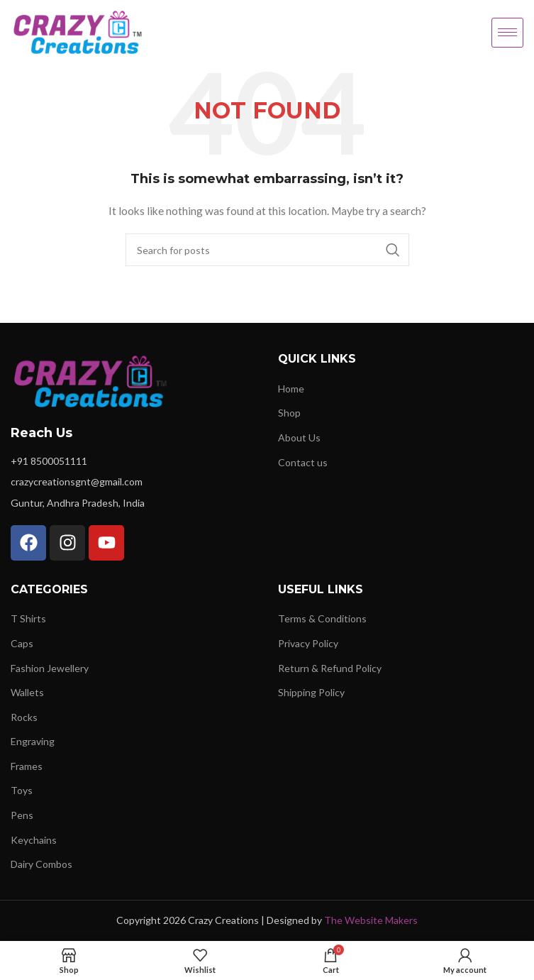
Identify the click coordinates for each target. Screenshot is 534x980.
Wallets (27, 692)
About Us (299, 437)
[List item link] (134, 461)
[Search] (267, 250)
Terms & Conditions (322, 618)
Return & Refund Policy (330, 668)
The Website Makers (371, 920)
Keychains (34, 840)
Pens (22, 815)
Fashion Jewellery (50, 668)
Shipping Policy (311, 692)
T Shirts (28, 618)
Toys (22, 790)
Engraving (33, 741)
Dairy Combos (41, 864)
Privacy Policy (308, 643)
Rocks (24, 717)
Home (291, 389)
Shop (289, 413)
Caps (22, 643)
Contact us (303, 462)
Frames (27, 766)
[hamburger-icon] (507, 33)
